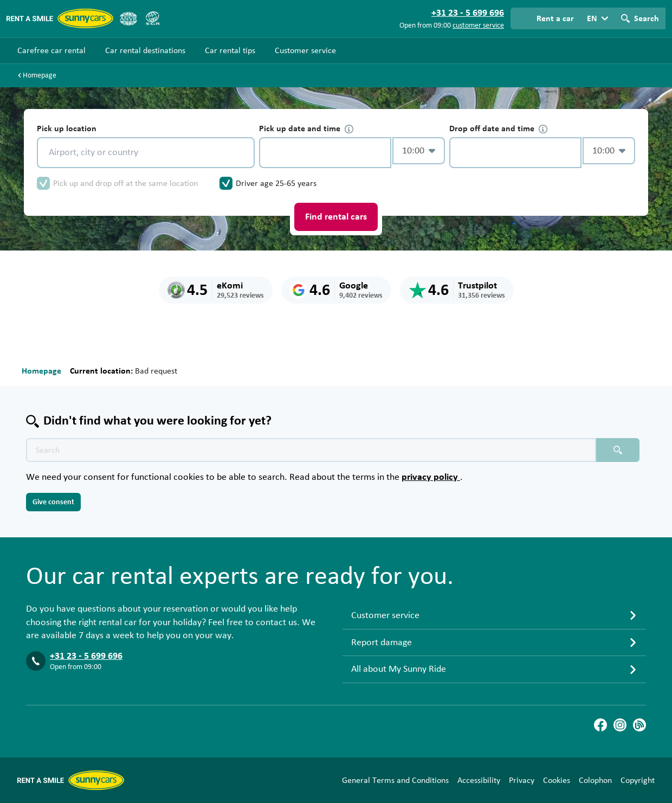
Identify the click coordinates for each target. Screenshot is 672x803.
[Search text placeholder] (311, 450)
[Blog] (639, 725)
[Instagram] (620, 725)
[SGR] (152, 18)
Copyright (638, 780)
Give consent (53, 502)
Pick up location (67, 129)
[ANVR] (128, 18)
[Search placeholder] (618, 450)
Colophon (595, 780)
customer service (478, 25)
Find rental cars (336, 217)
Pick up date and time (306, 129)
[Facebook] (600, 725)
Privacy (522, 780)
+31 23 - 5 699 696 (86, 656)
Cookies (557, 780)
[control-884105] (325, 153)
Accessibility (479, 780)
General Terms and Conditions (395, 780)
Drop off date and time (498, 129)
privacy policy (431, 477)
